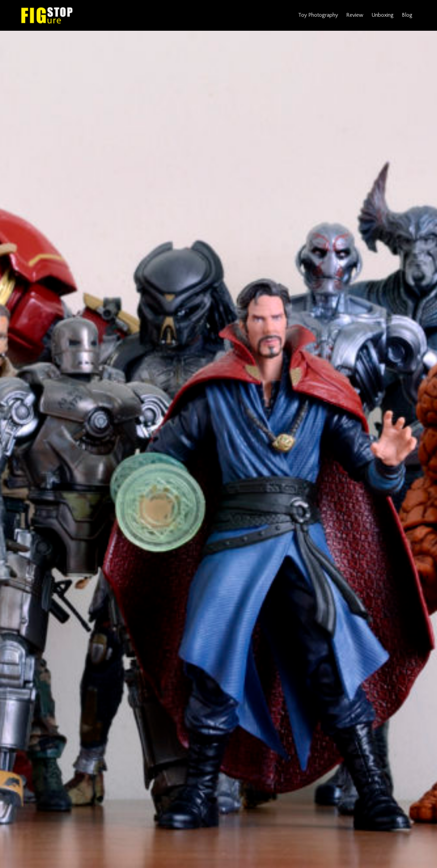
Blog (407, 15)
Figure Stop (47, 15)
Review (355, 15)
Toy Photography (318, 15)
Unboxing (383, 15)
